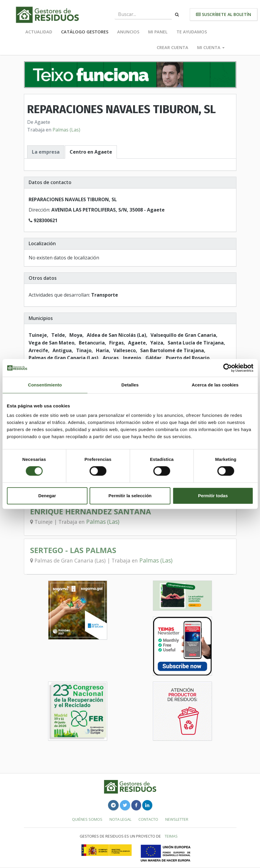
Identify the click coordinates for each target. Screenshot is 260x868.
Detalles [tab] (130, 385)
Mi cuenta (211, 47)
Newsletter (177, 819)
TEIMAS (171, 836)
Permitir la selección (130, 496)
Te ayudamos (192, 32)
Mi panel (158, 32)
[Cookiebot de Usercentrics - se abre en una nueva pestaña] (227, 368)
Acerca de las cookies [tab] (215, 385)
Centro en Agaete (91, 152)
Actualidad (39, 32)
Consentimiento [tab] (45, 385)
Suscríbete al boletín (224, 14)
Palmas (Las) (66, 130)
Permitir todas (213, 496)
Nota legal (120, 819)
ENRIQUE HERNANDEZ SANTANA (91, 512)
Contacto (148, 819)
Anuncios (128, 32)
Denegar (47, 496)
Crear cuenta (172, 47)
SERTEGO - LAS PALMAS (73, 550)
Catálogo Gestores (85, 32)
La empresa (46, 152)
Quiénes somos (87, 819)
